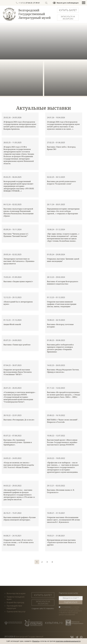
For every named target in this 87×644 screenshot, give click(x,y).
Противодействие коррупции (14, 607)
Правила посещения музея (16, 598)
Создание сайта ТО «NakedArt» (43, 608)
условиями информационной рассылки (69, 608)
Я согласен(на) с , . (70, 611)
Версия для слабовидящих (68, 3)
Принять (36, 641)
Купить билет (68, 10)
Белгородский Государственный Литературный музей (34, 14)
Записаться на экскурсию (68, 18)
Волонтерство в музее (16, 593)
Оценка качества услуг (16, 611)
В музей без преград (15, 602)
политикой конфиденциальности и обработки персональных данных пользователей (70, 613)
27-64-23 (29, 3)
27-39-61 (36, 3)
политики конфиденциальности (68, 641)
